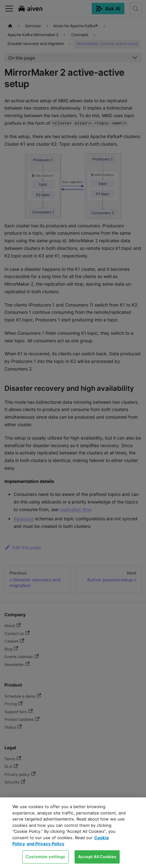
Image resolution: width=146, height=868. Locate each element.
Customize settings (45, 857)
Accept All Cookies (97, 857)
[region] (73, 833)
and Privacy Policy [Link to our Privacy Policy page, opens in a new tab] (46, 844)
